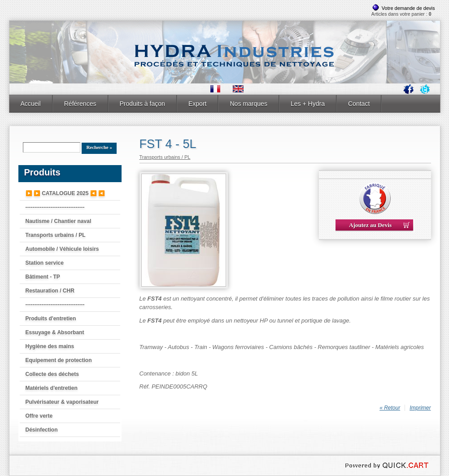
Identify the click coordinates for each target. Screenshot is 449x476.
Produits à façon (142, 104)
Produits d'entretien (51, 319)
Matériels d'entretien (52, 388)
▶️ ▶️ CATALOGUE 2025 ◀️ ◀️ (65, 193)
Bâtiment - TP (43, 277)
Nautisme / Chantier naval (59, 221)
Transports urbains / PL (56, 235)
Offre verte (39, 416)
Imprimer (420, 408)
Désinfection (42, 430)
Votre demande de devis (408, 8)
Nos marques (248, 104)
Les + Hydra (308, 104)
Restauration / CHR (50, 291)
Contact (359, 104)
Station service (45, 263)
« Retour (390, 408)
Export (198, 104)
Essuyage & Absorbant (55, 332)
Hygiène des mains (50, 346)
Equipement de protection (59, 360)
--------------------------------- (55, 207)
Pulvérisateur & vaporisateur (62, 402)
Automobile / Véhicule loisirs (62, 249)
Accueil (31, 104)
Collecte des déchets (52, 374)
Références (80, 104)
